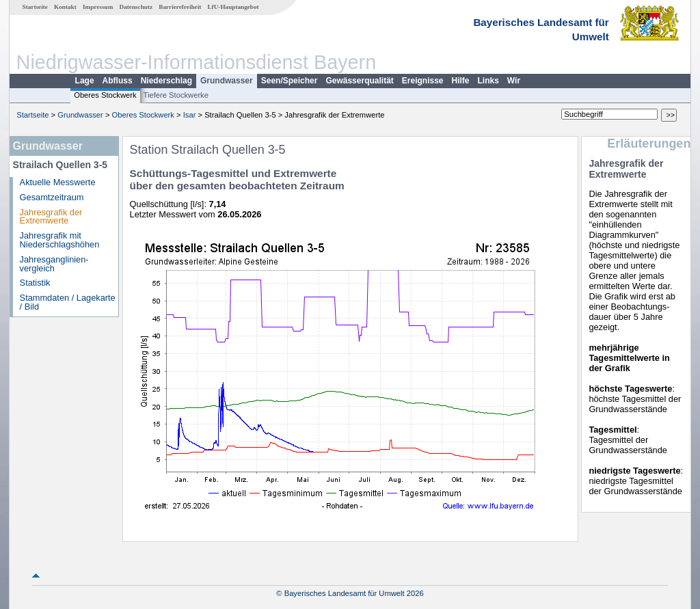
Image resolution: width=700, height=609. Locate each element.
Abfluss (118, 81)
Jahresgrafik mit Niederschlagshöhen (60, 240)
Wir (514, 81)
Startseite (35, 7)
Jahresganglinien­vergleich (54, 264)
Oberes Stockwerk (105, 95)
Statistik (35, 283)
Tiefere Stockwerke (176, 95)
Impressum (98, 7)
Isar (190, 115)
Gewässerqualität (359, 81)
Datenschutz (136, 7)
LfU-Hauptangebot (233, 7)
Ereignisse (423, 81)
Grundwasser (227, 81)
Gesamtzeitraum (52, 197)
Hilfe (461, 81)
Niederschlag (166, 81)
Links (488, 81)
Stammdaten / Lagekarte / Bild (68, 302)
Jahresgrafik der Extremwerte (51, 217)
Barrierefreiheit (180, 7)
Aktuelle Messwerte (58, 182)
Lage (85, 81)
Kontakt (65, 7)
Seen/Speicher (290, 81)
